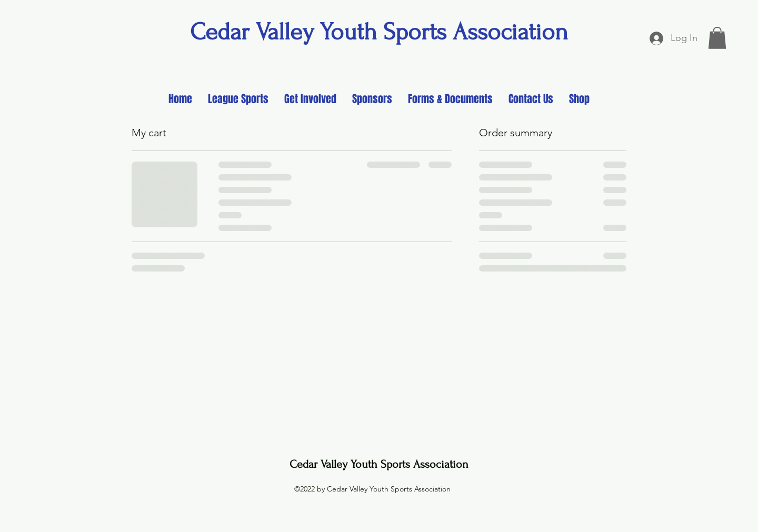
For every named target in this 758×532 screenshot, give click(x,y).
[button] (717, 38)
